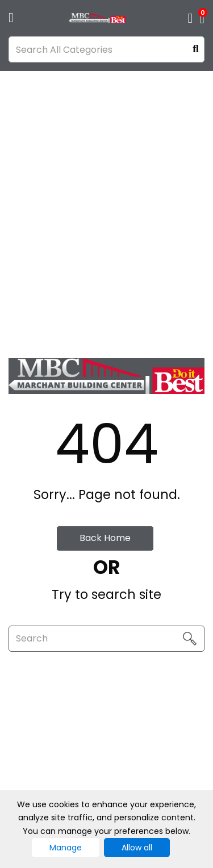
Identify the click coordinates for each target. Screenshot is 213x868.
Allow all (137, 848)
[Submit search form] (196, 50)
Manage (66, 848)
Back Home (105, 538)
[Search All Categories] (106, 49)
